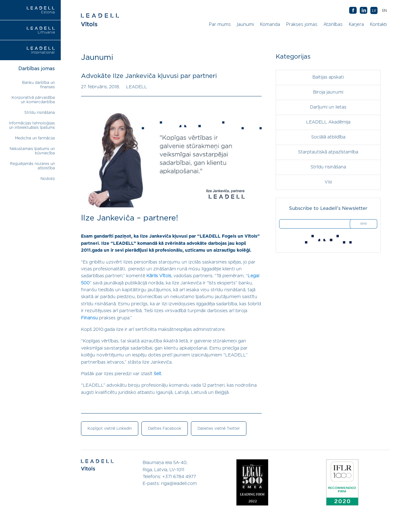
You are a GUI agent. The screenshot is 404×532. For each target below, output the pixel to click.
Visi (328, 182)
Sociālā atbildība (328, 137)
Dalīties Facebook (165, 428)
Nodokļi (48, 179)
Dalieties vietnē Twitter (219, 428)
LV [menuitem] (374, 10)
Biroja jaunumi (328, 92)
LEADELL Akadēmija (328, 122)
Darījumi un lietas (328, 107)
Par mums (220, 24)
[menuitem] (385, 10)
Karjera (356, 24)
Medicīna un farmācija (35, 138)
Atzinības (333, 24)
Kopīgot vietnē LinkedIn (110, 428)
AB (364, 11)
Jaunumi (245, 24)
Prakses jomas (302, 24)
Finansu (89, 318)
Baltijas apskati (328, 77)
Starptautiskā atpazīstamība (328, 152)
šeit (158, 374)
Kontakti (378, 24)
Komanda (270, 24)
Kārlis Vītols (159, 276)
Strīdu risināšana (40, 113)
